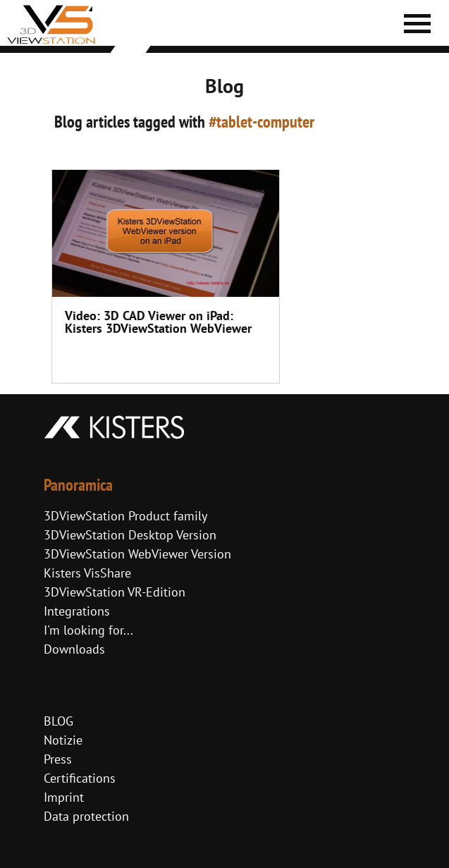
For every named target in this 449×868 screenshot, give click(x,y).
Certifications (80, 778)
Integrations (77, 611)
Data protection (86, 816)
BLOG (59, 721)
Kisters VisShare (87, 573)
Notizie (63, 740)
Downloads (74, 649)
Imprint (64, 797)
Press (58, 759)
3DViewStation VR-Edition (115, 592)
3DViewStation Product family (125, 516)
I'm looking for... (88, 630)
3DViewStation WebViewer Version (137, 554)
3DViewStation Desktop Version (130, 535)
